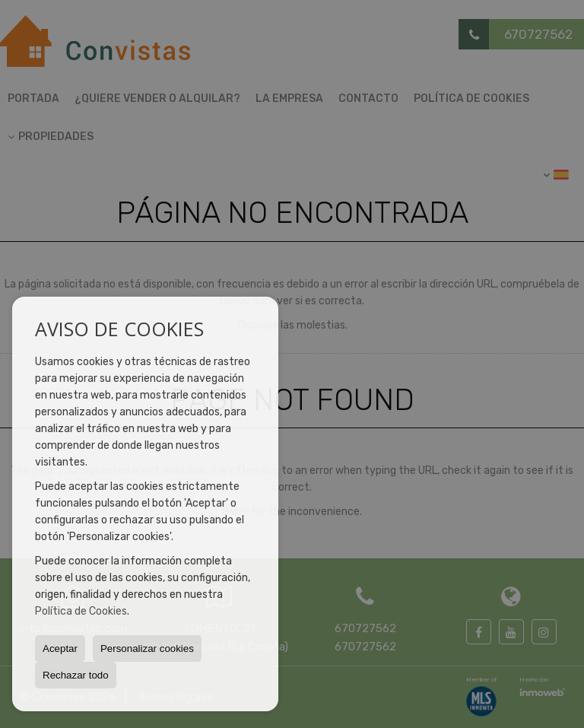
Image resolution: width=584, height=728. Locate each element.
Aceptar (60, 649)
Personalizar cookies (147, 649)
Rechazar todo (76, 675)
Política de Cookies (81, 611)
